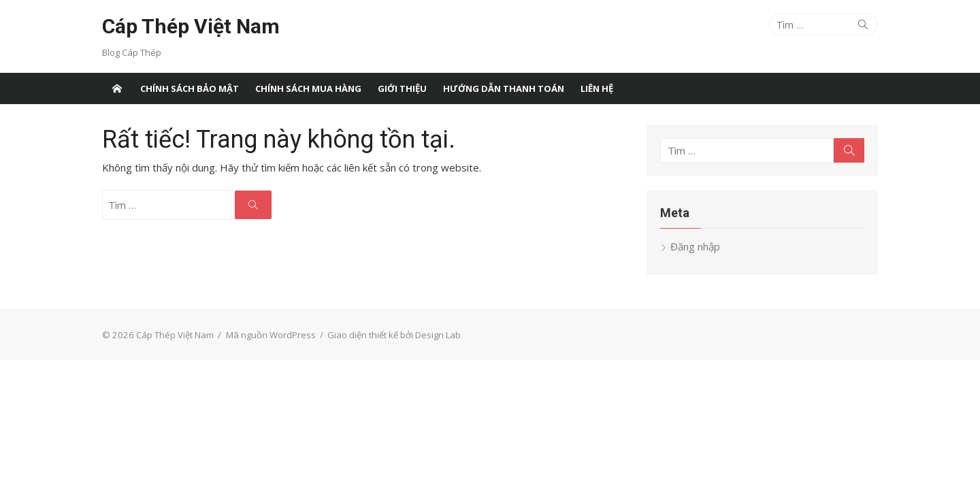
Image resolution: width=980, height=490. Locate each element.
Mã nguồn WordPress (271, 335)
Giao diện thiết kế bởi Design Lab (394, 335)
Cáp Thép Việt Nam (191, 26)
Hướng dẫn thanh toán (504, 88)
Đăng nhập (695, 246)
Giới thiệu (402, 88)
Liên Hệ (597, 88)
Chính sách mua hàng (308, 88)
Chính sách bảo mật (190, 88)
